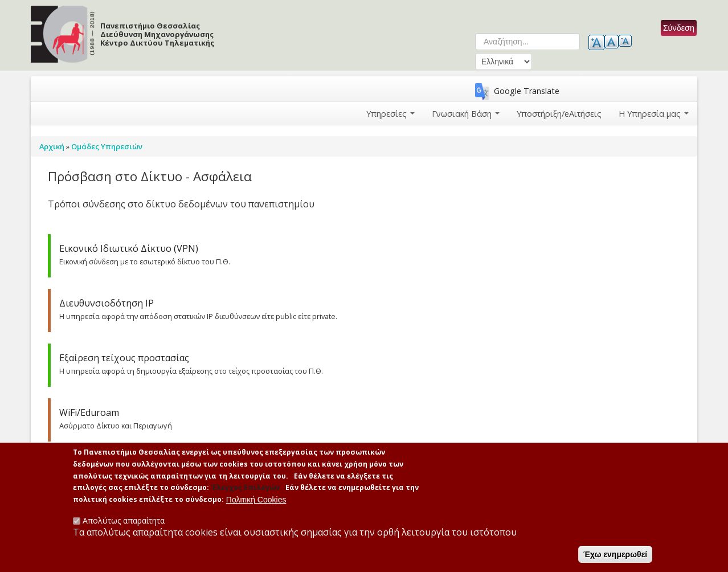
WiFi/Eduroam (89, 412)
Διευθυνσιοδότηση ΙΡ (107, 303)
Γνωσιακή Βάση (467, 113)
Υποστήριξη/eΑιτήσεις (560, 113)
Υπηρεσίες (392, 113)
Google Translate (527, 91)
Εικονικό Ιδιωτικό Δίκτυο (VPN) (129, 248)
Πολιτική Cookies (256, 500)
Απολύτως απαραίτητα (124, 520)
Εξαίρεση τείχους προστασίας (124, 358)
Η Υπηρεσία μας (654, 113)
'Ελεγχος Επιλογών (245, 488)
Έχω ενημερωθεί (615, 554)
